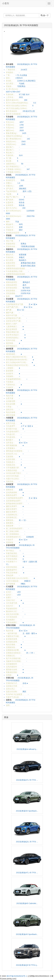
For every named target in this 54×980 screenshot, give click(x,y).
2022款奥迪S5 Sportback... (27, 811)
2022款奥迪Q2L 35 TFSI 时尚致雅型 (21, 25)
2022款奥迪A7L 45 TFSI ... (27, 873)
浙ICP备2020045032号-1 (17, 976)
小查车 (6, 3)
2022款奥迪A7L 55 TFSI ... (27, 780)
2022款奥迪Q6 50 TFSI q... (27, 965)
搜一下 (45, 15)
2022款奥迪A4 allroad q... (27, 749)
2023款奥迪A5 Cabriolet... (27, 903)
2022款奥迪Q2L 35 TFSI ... (27, 842)
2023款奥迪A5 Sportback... (27, 934)
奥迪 (6, 717)
